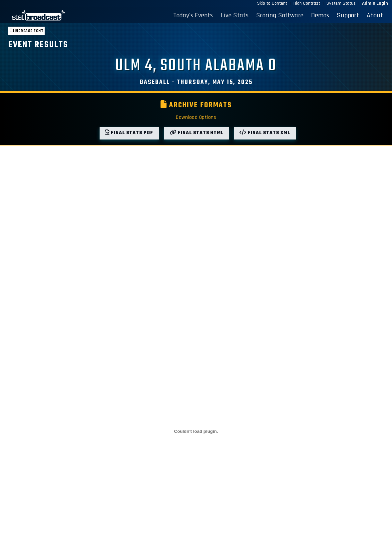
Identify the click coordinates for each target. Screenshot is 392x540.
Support (348, 15)
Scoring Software (280, 15)
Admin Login (375, 3)
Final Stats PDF (129, 133)
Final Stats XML (265, 133)
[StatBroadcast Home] (53, 15)
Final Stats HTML (196, 133)
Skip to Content (272, 3)
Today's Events (193, 15)
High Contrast (307, 3)
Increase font (26, 31)
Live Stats (235, 15)
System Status (341, 3)
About (375, 15)
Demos (320, 15)
